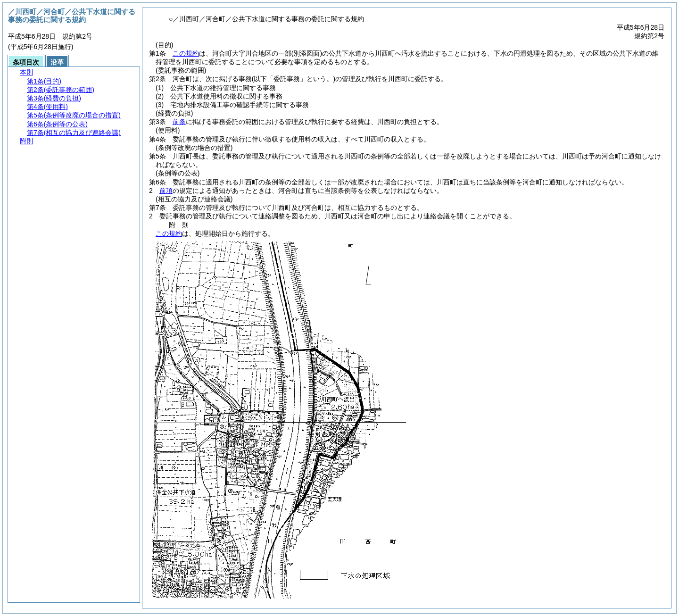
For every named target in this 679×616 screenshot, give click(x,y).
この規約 (186, 53)
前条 (179, 122)
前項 (166, 191)
